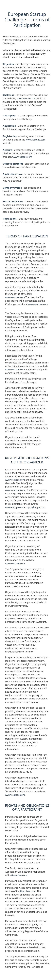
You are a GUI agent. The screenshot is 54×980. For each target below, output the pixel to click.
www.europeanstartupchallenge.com (25, 507)
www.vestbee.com (27, 98)
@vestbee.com (19, 875)
